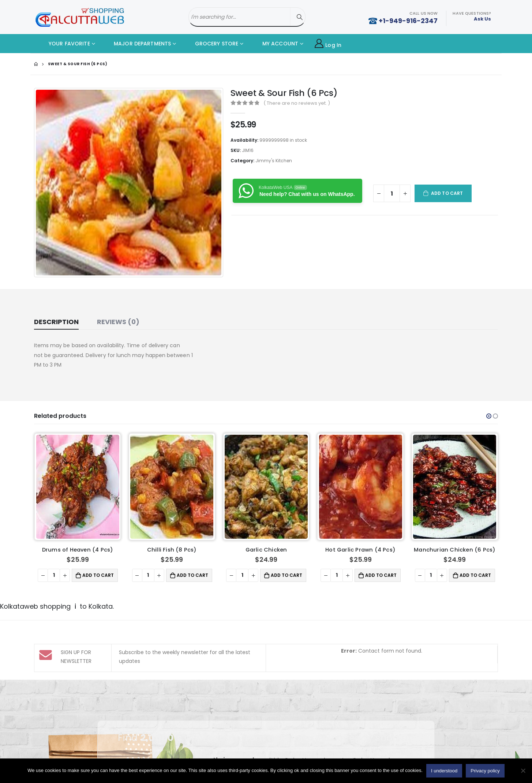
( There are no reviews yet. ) (297, 103)
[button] (489, 416)
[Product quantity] (392, 193)
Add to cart (447, 193)
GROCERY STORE (211, 44)
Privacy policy (485, 771)
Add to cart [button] (98, 575)
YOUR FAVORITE (64, 44)
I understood (444, 771)
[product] (78, 487)
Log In (328, 44)
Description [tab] (56, 322)
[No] (523, 771)
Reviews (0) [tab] (118, 322)
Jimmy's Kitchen (274, 161)
